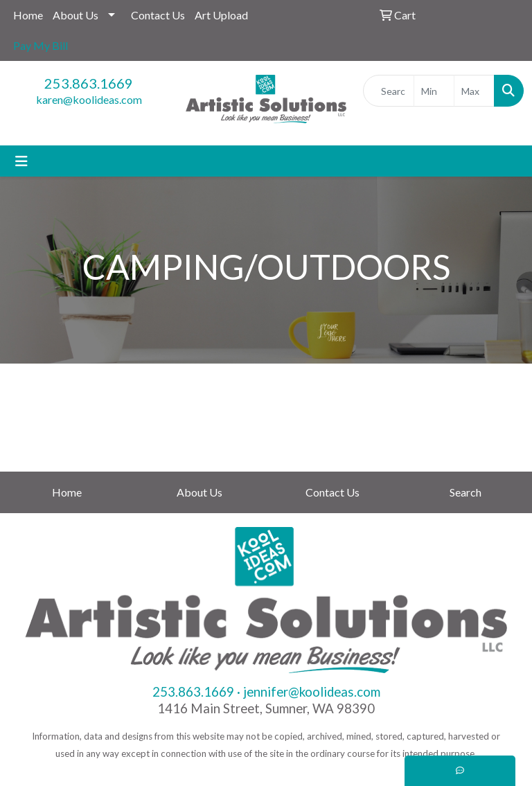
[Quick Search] (389, 91)
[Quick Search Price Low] (434, 91)
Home (28, 15)
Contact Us (158, 15)
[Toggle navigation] (21, 161)
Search (465, 492)
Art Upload (221, 15)
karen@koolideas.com (89, 99)
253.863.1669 (89, 83)
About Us (76, 15)
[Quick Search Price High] (474, 91)
